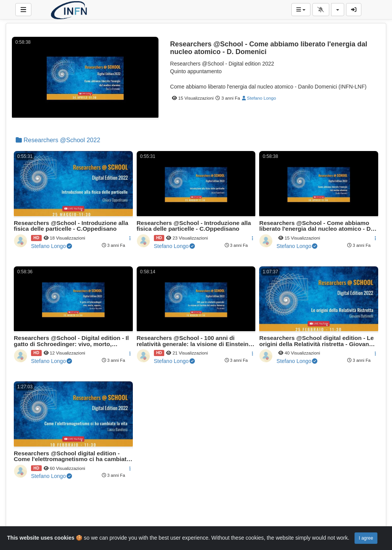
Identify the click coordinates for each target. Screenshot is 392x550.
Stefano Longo (259, 98)
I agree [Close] (366, 538)
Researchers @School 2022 (58, 140)
